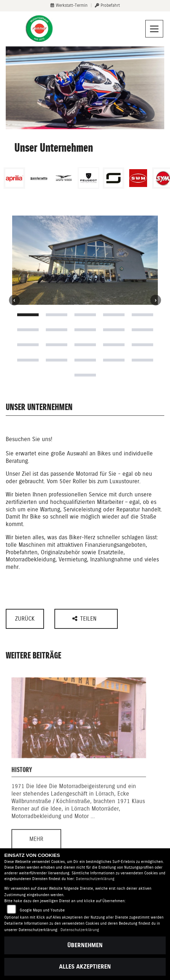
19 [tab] (114, 360)
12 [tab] (57, 345)
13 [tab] (85, 345)
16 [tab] (28, 360)
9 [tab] (114, 330)
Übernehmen (85, 945)
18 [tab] (85, 360)
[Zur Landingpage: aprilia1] (14, 178)
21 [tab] (85, 375)
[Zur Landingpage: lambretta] (39, 178)
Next (156, 300)
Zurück (25, 619)
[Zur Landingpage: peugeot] (88, 178)
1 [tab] (28, 315)
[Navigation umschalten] (154, 29)
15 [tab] (142, 345)
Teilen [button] (85, 619)
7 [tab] (57, 330)
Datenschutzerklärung (95, 879)
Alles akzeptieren (85, 967)
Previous (14, 300)
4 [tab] (114, 315)
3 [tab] (85, 315)
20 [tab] (142, 360)
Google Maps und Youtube (42, 910)
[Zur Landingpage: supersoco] (113, 178)
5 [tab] (142, 315)
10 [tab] (142, 330)
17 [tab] (57, 360)
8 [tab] (85, 330)
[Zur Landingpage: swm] (138, 178)
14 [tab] (114, 345)
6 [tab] (28, 330)
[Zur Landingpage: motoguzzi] (64, 178)
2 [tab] (57, 315)
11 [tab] (28, 345)
